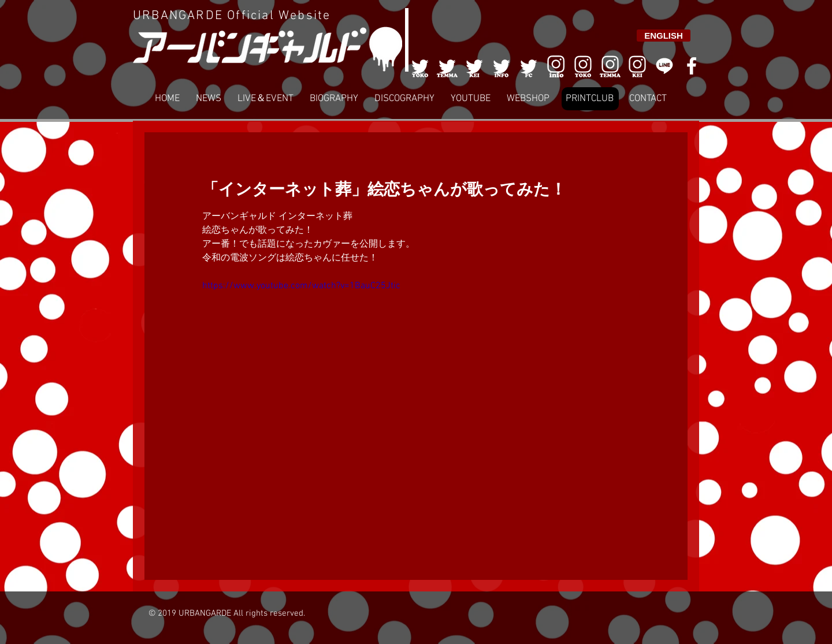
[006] (556, 66)
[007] (610, 66)
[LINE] (664, 66)
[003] (474, 66)
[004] (502, 66)
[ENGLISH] (664, 36)
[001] (420, 66)
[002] (447, 66)
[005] (529, 66)
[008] (637, 66)
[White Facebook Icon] (692, 66)
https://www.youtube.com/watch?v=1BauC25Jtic (301, 286)
